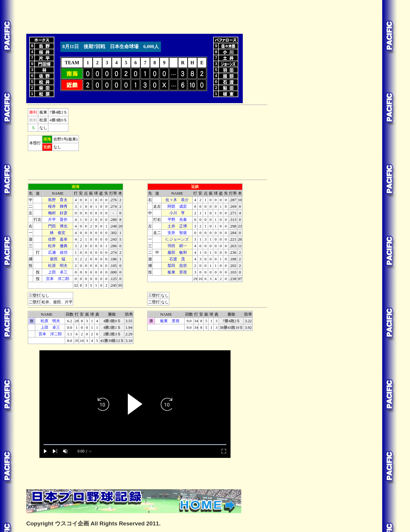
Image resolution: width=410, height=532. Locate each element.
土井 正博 (177, 226)
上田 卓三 (58, 272)
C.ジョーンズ (177, 239)
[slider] (135, 445)
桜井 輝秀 (58, 206)
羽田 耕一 (177, 246)
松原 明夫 (58, 266)
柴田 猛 (58, 259)
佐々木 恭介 (177, 200)
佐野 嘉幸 (58, 239)
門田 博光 (58, 226)
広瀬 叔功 (58, 252)
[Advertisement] (135, 16)
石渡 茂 (177, 259)
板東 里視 (177, 272)
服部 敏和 (177, 252)
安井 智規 (177, 233)
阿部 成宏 (177, 206)
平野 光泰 (177, 220)
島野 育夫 (58, 200)
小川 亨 (177, 213)
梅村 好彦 (58, 213)
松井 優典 (58, 246)
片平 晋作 (58, 220)
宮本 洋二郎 (58, 279)
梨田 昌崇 (177, 266)
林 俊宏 (58, 233)
